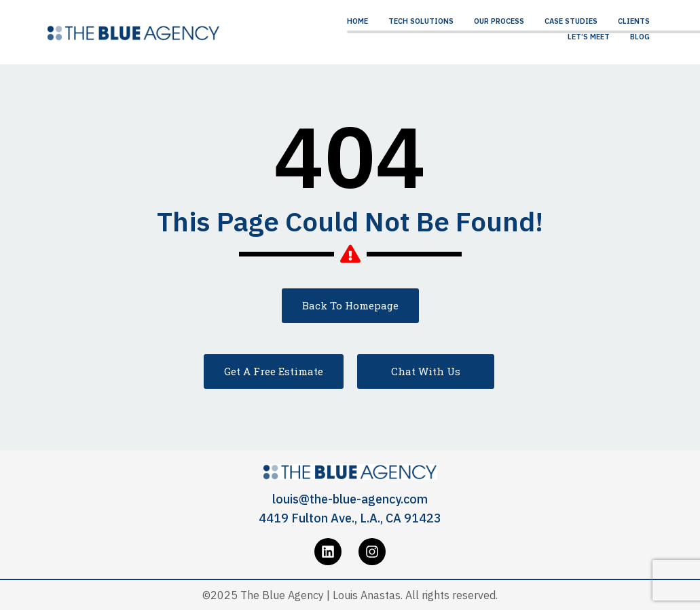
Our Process (499, 21)
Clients (634, 21)
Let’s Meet (589, 37)
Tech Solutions (421, 21)
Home (357, 21)
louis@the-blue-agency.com (350, 499)
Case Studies (571, 21)
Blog (640, 37)
